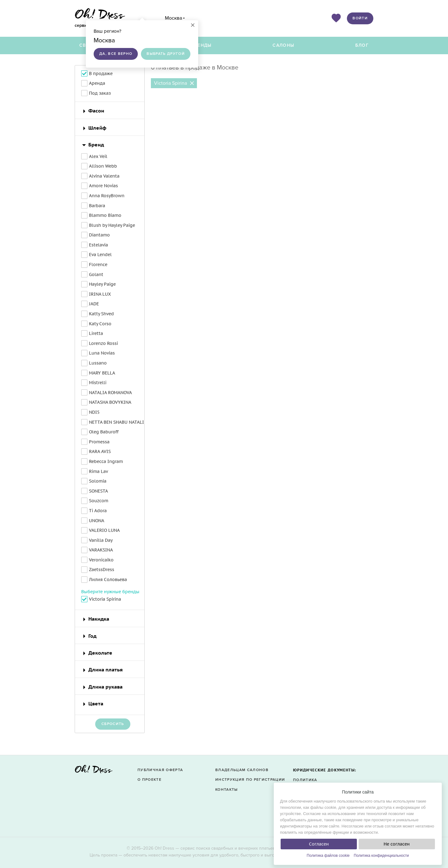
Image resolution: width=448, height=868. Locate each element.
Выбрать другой (166, 54)
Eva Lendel (100, 255)
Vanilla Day (101, 540)
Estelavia (98, 245)
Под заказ (100, 93)
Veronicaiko (101, 560)
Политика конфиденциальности (381, 856)
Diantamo (99, 235)
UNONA (97, 521)
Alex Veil (98, 156)
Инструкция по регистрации (250, 780)
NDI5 (94, 412)
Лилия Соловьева (108, 579)
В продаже (101, 74)
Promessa (99, 442)
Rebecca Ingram (106, 461)
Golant (96, 274)
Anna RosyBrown (107, 196)
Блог (362, 45)
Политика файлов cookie (328, 856)
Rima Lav (98, 471)
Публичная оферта (160, 770)
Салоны (283, 45)
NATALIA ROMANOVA (110, 393)
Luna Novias (102, 353)
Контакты (227, 790)
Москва (173, 18)
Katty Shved (101, 314)
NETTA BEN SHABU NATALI (117, 422)
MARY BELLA (102, 373)
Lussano (98, 363)
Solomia (98, 481)
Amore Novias (103, 186)
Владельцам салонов (242, 770)
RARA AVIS (100, 451)
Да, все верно (116, 54)
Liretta (96, 333)
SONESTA (98, 491)
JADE (94, 304)
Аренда (97, 83)
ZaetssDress (102, 570)
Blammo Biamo (105, 215)
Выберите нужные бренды (110, 592)
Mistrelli (98, 383)
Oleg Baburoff (104, 432)
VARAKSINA (101, 550)
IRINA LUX (100, 294)
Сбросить (113, 724)
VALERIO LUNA (104, 530)
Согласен (319, 844)
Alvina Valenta (104, 176)
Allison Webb (103, 166)
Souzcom (99, 501)
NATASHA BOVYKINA (110, 402)
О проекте (149, 780)
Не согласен (397, 844)
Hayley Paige (102, 284)
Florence (98, 265)
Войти (360, 18)
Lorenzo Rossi (103, 343)
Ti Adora (98, 511)
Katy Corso (100, 324)
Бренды (202, 45)
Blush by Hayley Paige (112, 225)
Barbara (97, 206)
